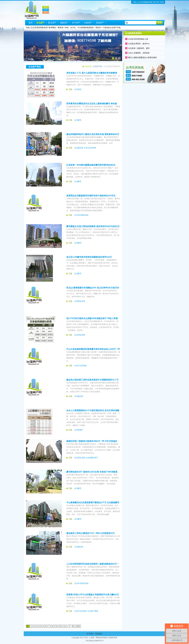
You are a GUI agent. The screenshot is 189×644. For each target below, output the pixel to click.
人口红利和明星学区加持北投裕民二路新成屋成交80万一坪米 (93, 564)
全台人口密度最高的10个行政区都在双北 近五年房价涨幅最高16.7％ (93, 411)
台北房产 (40, 23)
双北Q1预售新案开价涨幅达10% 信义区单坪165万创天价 (93, 288)
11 (65, 626)
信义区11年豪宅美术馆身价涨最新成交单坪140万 (89, 257)
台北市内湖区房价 (81, 215)
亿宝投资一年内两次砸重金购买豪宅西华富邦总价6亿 (91, 165)
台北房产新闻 (93, 611)
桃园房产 (64, 23)
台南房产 (88, 23)
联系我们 (99, 634)
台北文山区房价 (90, 148)
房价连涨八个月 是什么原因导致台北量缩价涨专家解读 (92, 73)
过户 (46, 10)
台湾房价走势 (80, 301)
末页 (78, 626)
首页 (31, 23)
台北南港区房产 (92, 458)
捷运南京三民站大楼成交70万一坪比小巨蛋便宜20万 (91, 533)
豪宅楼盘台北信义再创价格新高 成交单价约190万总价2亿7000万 (93, 226)
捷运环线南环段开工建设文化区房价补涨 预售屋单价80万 (93, 134)
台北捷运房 (79, 148)
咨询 (46, 7)
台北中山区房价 (80, 366)
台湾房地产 (79, 430)
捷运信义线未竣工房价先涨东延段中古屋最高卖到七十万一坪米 (92, 380)
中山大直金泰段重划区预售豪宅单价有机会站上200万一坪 (93, 349)
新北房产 (52, 23)
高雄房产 (100, 23)
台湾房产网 (97, 66)
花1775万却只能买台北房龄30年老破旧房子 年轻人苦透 (92, 318)
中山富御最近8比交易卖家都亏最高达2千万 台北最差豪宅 (93, 502)
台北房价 (78, 89)
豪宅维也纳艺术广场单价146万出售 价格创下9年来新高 (92, 472)
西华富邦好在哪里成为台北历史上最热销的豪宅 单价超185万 (92, 104)
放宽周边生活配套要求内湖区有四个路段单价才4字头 (91, 196)
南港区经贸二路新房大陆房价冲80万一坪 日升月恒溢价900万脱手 (92, 441)
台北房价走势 (80, 335)
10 (60, 626)
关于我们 (90, 634)
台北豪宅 (78, 120)
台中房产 (76, 23)
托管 (46, 13)
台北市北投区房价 (81, 583)
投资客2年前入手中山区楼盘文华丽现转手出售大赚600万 (93, 595)
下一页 (71, 626)
